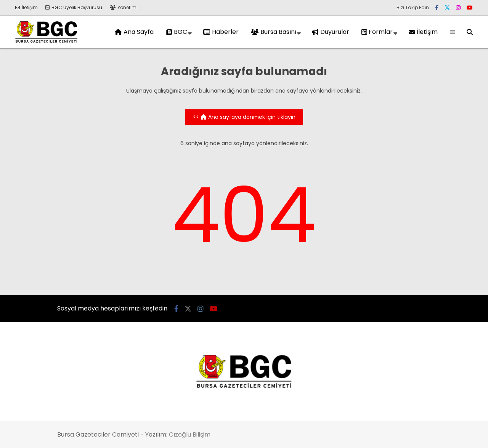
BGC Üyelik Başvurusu (74, 7)
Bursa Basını (274, 32)
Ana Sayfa (134, 32)
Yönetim (123, 7)
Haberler (221, 32)
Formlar (377, 32)
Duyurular (331, 32)
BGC (177, 32)
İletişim (26, 7)
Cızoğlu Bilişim (190, 434)
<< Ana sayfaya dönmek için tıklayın (244, 117)
